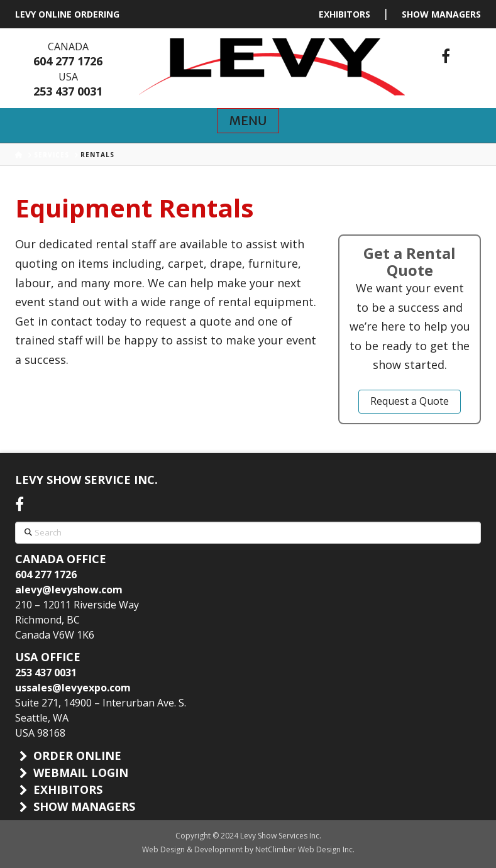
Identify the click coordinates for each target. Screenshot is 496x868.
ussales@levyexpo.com (73, 688)
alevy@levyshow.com (69, 590)
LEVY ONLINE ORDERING (67, 14)
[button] (248, 121)
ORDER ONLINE (77, 755)
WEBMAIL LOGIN (81, 772)
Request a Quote (410, 401)
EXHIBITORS (344, 14)
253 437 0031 (68, 91)
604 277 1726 (68, 61)
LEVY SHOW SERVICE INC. (86, 480)
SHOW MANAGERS (441, 14)
